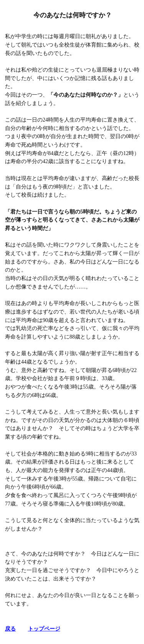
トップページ (44, 629)
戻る (10, 629)
